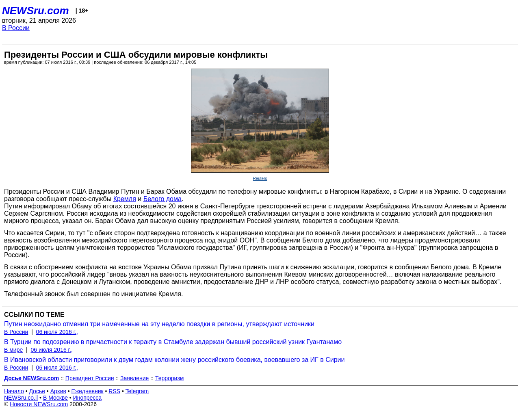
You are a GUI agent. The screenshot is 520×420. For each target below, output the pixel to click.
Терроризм (170, 378)
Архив (58, 391)
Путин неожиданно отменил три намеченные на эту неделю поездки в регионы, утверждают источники (159, 324)
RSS (114, 391)
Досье (37, 391)
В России (16, 28)
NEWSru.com (36, 11)
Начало (14, 391)
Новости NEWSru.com (39, 404)
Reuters (260, 179)
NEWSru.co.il (21, 398)
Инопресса (88, 398)
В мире (13, 350)
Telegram (137, 391)
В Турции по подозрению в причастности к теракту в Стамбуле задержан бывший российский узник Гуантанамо (173, 342)
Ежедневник (88, 391)
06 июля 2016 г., (57, 332)
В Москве (55, 398)
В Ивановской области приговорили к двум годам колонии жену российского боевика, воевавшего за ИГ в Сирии (174, 360)
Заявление (134, 378)
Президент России (90, 378)
